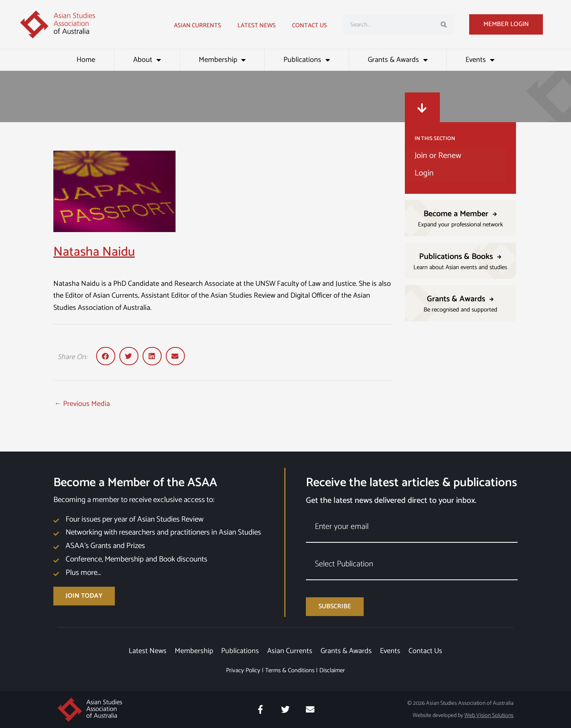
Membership (222, 60)
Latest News (148, 651)
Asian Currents (198, 25)
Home (86, 60)
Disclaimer (332, 670)
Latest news (257, 25)
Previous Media (82, 404)
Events (480, 60)
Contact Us (310, 25)
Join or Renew (438, 156)
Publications (307, 60)
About (147, 60)
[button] (106, 356)
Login (424, 173)
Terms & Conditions (290, 670)
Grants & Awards (398, 60)
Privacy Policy (243, 670)
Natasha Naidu (94, 252)
